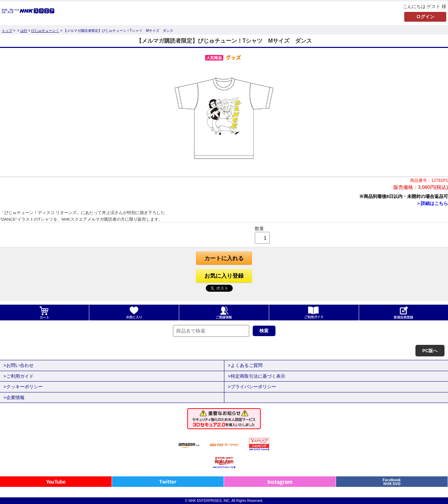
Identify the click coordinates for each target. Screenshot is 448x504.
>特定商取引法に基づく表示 (257, 376)
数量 (259, 229)
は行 (24, 31)
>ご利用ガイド (19, 376)
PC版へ (430, 351)
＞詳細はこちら (432, 203)
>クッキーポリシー (23, 387)
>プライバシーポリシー (252, 387)
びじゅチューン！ (45, 31)
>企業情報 (14, 397)
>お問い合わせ (19, 365)
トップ (7, 31)
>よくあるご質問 (245, 365)
